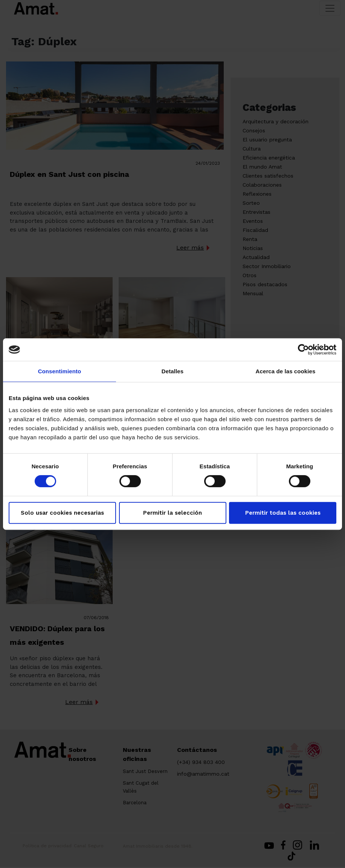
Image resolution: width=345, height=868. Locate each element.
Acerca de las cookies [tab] (286, 371)
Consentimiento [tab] (60, 371)
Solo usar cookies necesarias (62, 513)
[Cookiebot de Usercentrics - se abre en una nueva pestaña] (303, 350)
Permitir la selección (172, 513)
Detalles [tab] (172, 371)
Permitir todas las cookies (283, 513)
